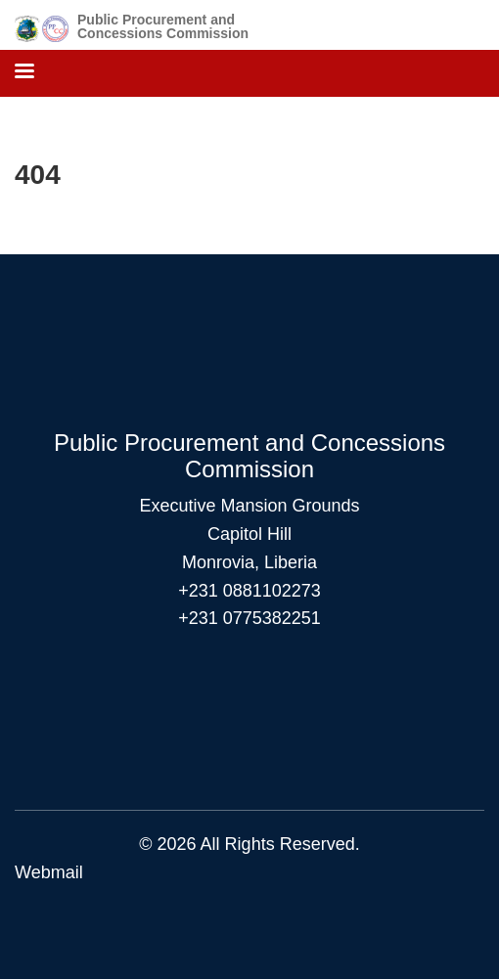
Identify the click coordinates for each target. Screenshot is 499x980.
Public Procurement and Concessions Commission (163, 26)
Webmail (49, 872)
